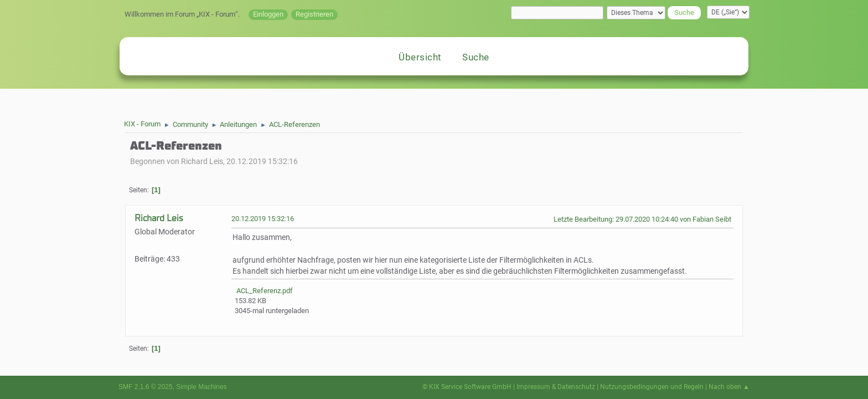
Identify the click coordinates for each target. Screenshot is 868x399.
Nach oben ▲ (729, 387)
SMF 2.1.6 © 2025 (146, 387)
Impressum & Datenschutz (556, 387)
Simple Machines (201, 387)
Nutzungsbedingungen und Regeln (652, 387)
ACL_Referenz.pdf (264, 291)
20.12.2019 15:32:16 (263, 219)
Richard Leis (159, 218)
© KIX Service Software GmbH (467, 387)
